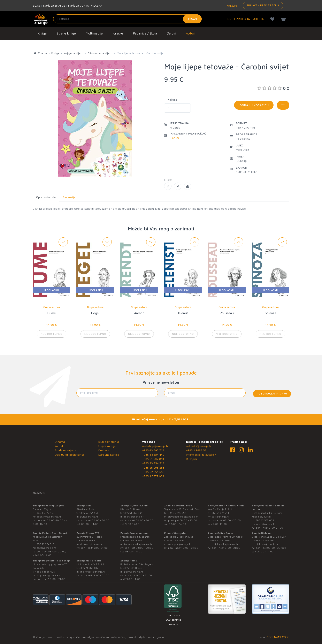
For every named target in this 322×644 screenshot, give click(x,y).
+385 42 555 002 (264, 520)
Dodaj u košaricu (254, 105)
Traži (192, 19)
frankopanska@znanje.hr (139, 544)
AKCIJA (258, 19)
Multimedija (94, 33)
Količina (172, 100)
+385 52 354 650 (153, 472)
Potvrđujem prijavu (272, 394)
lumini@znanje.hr (266, 524)
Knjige (42, 33)
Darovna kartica (109, 455)
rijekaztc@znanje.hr (92, 544)
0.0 (273, 88)
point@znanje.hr (134, 572)
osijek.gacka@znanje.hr (225, 544)
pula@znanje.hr (89, 517)
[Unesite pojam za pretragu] (127, 19)
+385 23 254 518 (153, 463)
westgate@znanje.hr (180, 544)
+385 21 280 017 (89, 568)
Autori (190, 33)
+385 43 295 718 (153, 450)
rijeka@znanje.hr (134, 517)
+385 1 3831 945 (132, 568)
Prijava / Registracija (263, 5)
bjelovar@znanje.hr (267, 544)
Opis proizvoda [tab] (46, 197)
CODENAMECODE (278, 637)
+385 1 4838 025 (45, 572)
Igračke (118, 33)
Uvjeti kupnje (107, 446)
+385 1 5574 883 (133, 540)
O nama (60, 442)
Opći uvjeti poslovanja (69, 455)
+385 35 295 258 (153, 467)
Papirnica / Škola (145, 33)
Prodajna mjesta (66, 450)
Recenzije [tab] (69, 197)
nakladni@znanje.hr (199, 446)
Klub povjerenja (109, 442)
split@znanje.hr (221, 517)
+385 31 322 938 (220, 540)
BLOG (36, 5)
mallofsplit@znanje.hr (93, 572)
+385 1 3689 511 (197, 450)
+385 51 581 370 (89, 540)
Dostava (104, 450)
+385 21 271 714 (220, 513)
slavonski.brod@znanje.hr (183, 517)
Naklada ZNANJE (54, 5)
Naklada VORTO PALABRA (85, 5)
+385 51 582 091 (153, 459)
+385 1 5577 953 (153, 476)
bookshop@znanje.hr (49, 517)
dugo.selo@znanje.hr (49, 575)
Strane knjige (66, 33)
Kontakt (60, 446)
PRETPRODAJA (239, 19)
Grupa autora (52, 307)
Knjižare (231, 5)
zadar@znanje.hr (46, 548)
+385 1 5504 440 (153, 455)
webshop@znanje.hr (155, 446)
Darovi (171, 33)
